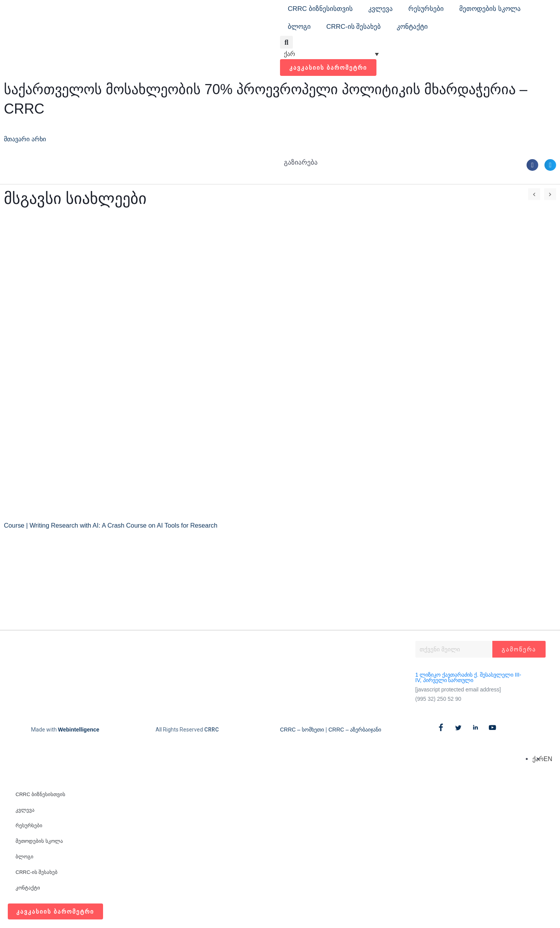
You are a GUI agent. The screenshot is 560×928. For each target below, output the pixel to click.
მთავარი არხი (27, 139)
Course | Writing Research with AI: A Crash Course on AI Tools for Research (115, 525)
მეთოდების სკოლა (490, 9)
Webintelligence (79, 730)
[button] (286, 42)
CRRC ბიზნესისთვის (320, 9)
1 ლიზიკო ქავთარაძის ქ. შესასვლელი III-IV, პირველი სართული (468, 677)
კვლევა (381, 9)
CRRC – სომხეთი (302, 730)
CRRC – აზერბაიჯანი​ (355, 730)
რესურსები (426, 9)
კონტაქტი (412, 27)
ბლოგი (299, 27)
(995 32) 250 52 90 (438, 699)
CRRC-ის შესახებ (354, 27)
